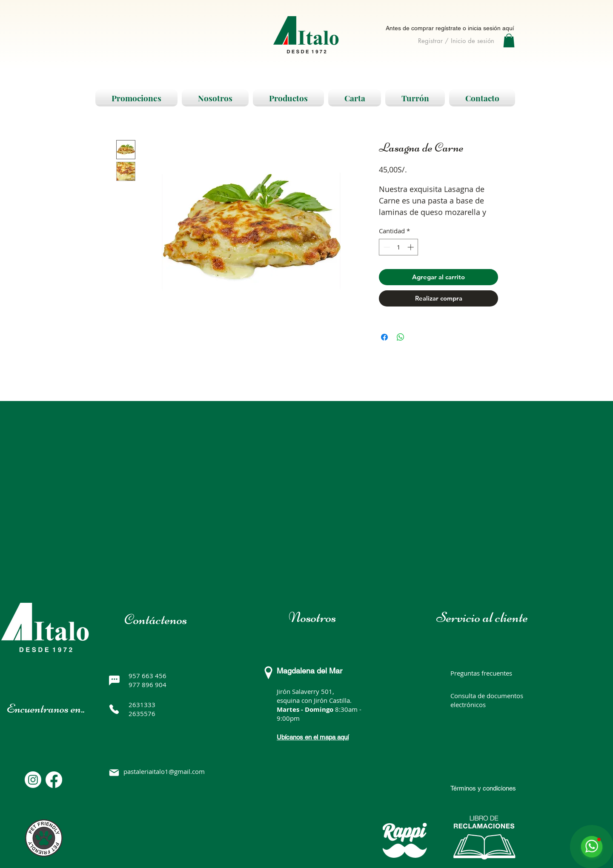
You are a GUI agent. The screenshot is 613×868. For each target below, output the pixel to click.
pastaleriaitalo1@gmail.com (164, 771)
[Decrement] (386, 247)
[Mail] (114, 773)
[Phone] (114, 709)
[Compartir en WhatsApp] (401, 337)
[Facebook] (54, 780)
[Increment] (411, 247)
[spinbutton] (399, 247)
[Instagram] (33, 780)
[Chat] (114, 680)
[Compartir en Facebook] (384, 337)
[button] (509, 40)
